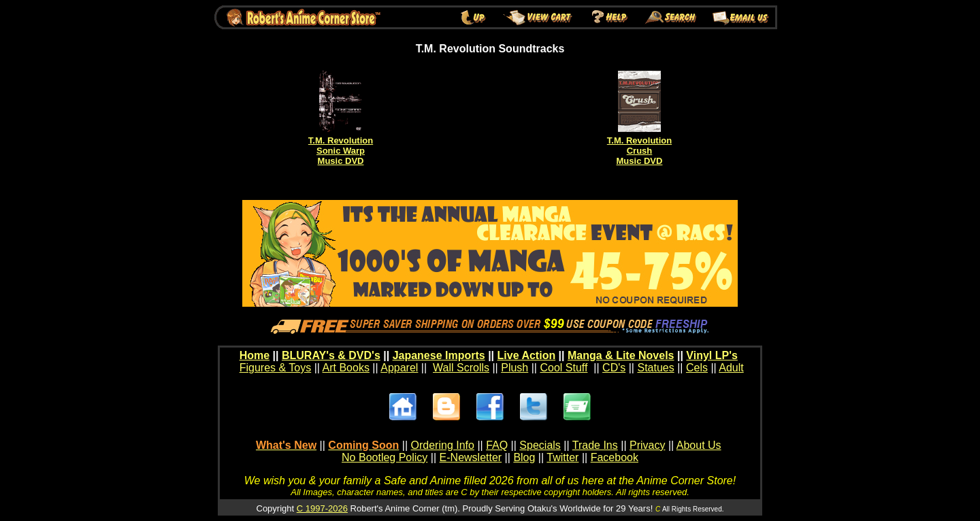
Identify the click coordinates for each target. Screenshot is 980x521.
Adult (731, 368)
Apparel (399, 368)
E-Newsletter (471, 457)
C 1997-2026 (322, 508)
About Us (699, 445)
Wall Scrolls (461, 368)
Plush (514, 368)
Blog (524, 457)
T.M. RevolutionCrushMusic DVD (639, 151)
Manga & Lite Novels (621, 355)
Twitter (562, 457)
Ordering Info (443, 445)
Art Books (346, 368)
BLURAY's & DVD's (331, 355)
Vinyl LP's (712, 355)
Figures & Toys (276, 368)
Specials (540, 445)
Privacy (647, 445)
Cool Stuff (563, 368)
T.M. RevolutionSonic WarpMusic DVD (341, 151)
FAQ (497, 445)
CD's (614, 368)
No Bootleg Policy (385, 457)
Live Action (527, 355)
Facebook (615, 457)
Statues (655, 368)
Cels (697, 368)
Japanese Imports (439, 355)
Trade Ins (595, 445)
